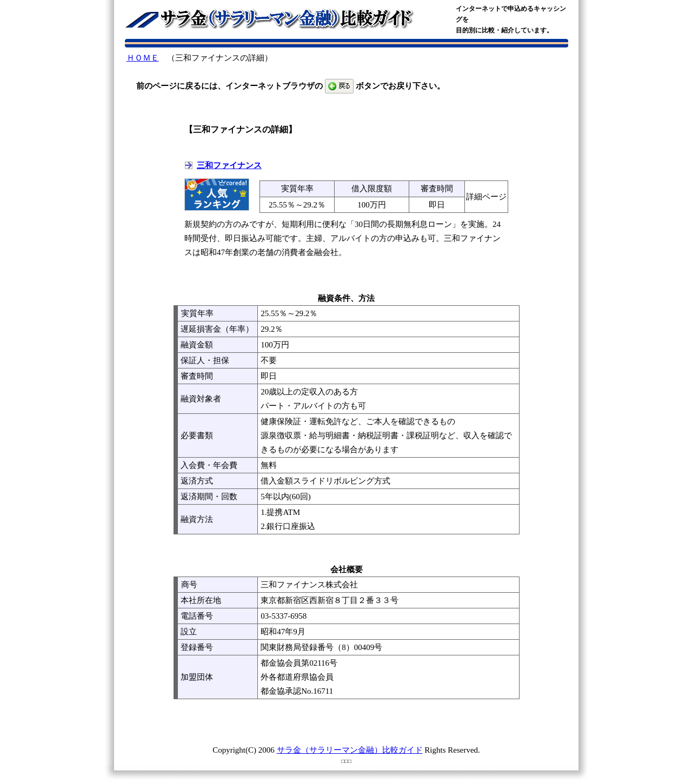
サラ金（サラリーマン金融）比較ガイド (350, 750)
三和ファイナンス (229, 165)
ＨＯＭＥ (143, 58)
